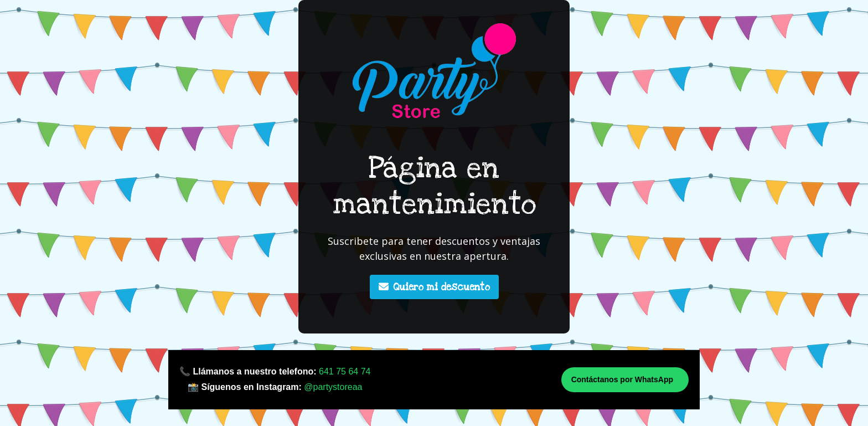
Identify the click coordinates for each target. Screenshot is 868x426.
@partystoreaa (333, 387)
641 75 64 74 (345, 371)
